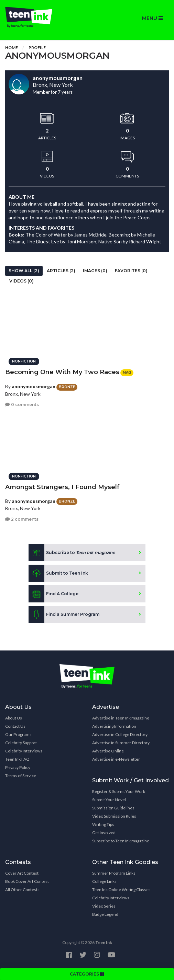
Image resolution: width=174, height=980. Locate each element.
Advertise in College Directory (120, 734)
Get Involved (104, 833)
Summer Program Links (114, 873)
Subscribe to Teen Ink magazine (121, 841)
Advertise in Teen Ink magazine (121, 718)
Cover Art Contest (22, 873)
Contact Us (15, 726)
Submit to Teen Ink (58, 573)
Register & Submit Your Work (119, 791)
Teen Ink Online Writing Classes (121, 890)
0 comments (22, 405)
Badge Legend (105, 914)
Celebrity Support (21, 743)
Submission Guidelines (113, 808)
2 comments (22, 519)
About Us (14, 718)
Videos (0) (21, 281)
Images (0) (95, 271)
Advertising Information (114, 726)
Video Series (104, 906)
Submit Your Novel (109, 800)
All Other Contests (22, 890)
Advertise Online (108, 751)
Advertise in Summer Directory (121, 743)
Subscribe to (72, 553)
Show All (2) (24, 271)
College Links (104, 881)
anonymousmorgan (34, 386)
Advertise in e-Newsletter (116, 759)
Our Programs (18, 734)
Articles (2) (61, 271)
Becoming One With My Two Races (62, 372)
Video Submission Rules (114, 816)
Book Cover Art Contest (27, 881)
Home (12, 48)
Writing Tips (103, 824)
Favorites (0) (131, 271)
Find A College (53, 594)
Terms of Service (21, 776)
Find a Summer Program (64, 614)
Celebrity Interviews (24, 751)
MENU (152, 18)
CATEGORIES (87, 974)
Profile (37, 48)
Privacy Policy (18, 767)
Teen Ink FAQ (17, 759)
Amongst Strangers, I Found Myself (62, 487)
